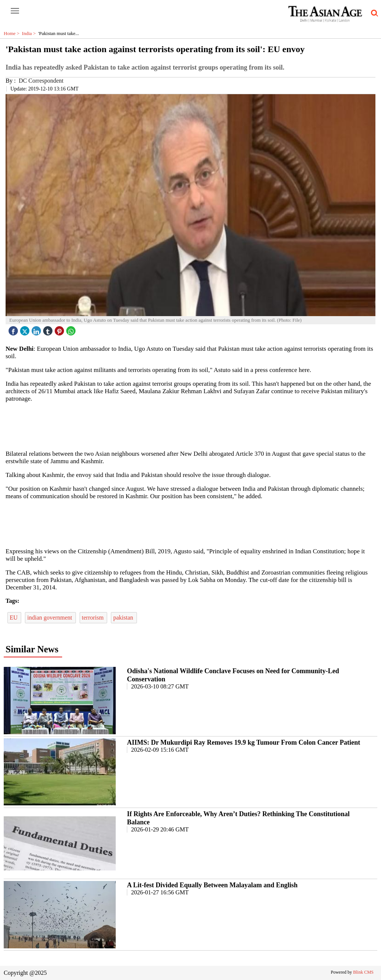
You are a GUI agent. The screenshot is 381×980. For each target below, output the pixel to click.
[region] (190, 426)
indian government (50, 618)
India (30, 33)
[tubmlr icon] (49, 329)
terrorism (94, 618)
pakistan (124, 618)
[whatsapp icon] (72, 329)
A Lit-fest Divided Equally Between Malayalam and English (212, 885)
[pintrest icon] (60, 329)
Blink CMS (363, 972)
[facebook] (14, 329)
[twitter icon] (26, 329)
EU (14, 618)
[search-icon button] (373, 13)
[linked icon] (37, 329)
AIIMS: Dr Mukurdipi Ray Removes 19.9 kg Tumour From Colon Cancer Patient (244, 742)
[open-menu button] (15, 11)
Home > (13, 33)
